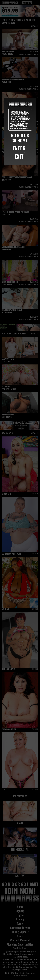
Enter (19, 148)
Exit (19, 156)
